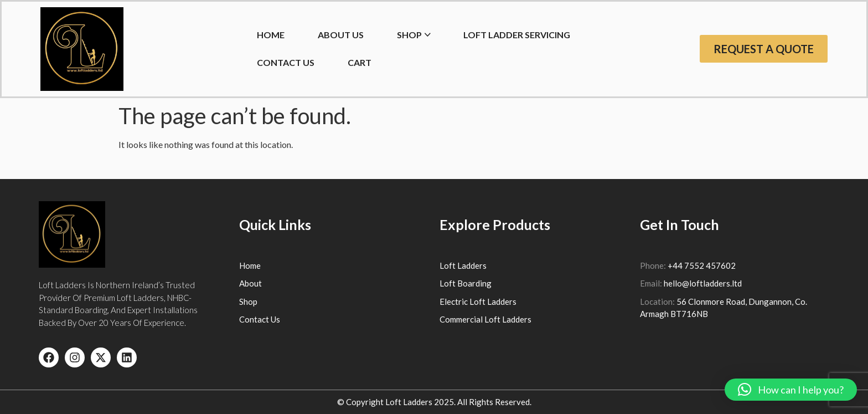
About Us (341, 35)
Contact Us (286, 62)
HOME (271, 35)
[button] (791, 390)
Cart (360, 62)
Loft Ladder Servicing (517, 35)
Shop (409, 35)
